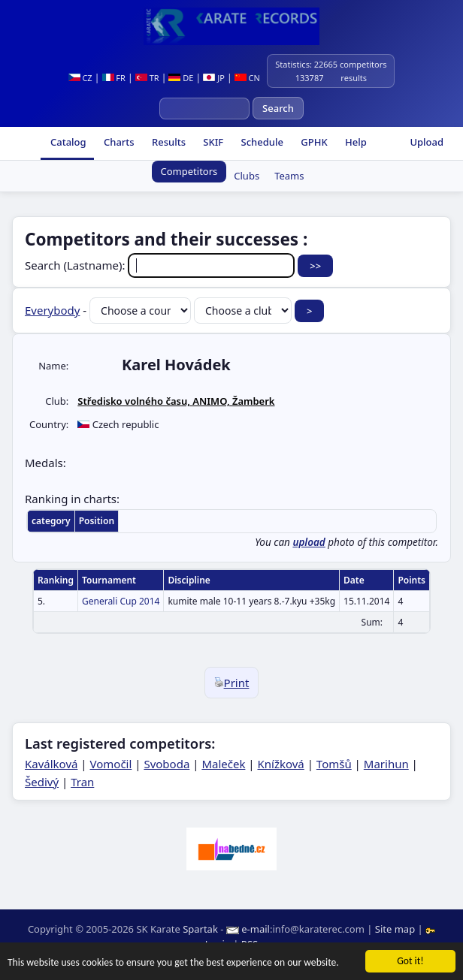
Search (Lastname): (161, 265)
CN (247, 78)
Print (232, 683)
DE (181, 78)
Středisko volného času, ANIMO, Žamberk (176, 401)
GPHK (313, 142)
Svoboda (166, 764)
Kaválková (51, 764)
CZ (80, 78)
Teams (289, 176)
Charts (118, 142)
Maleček (223, 764)
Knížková (280, 764)
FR (114, 78)
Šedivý (42, 782)
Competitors (189, 171)
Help (355, 142)
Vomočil (111, 764)
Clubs (247, 176)
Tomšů (334, 764)
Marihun (386, 764)
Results (168, 142)
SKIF (212, 142)
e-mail (256, 929)
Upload (427, 142)
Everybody (52, 310)
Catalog (67, 142)
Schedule (261, 142)
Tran (82, 782)
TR (147, 78)
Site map (395, 929)
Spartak (200, 929)
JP (214, 78)
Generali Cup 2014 (121, 601)
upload (309, 542)
